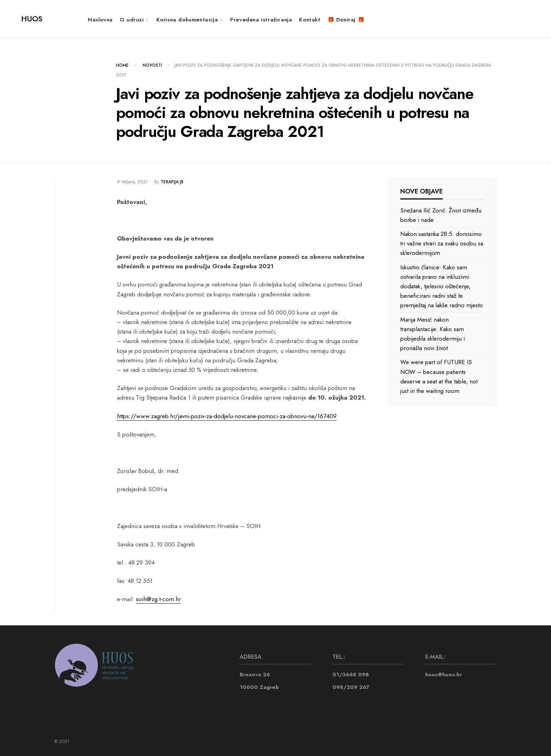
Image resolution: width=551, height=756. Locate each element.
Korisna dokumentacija (187, 20)
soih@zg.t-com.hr (158, 599)
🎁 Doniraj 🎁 (346, 20)
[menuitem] (135, 19)
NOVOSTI (152, 65)
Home (122, 65)
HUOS (32, 19)
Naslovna (100, 20)
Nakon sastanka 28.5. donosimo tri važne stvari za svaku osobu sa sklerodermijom (442, 243)
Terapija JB (172, 182)
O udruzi (132, 20)
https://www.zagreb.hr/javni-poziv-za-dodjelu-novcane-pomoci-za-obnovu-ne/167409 (227, 416)
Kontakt (310, 20)
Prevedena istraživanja (261, 20)
